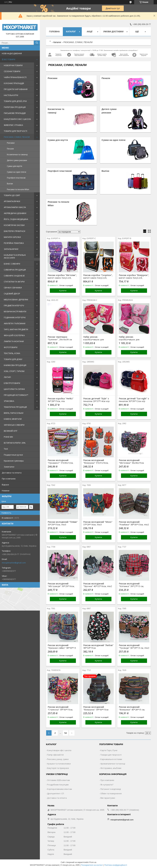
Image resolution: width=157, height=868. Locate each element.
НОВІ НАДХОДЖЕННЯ (12, 53)
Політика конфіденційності (116, 865)
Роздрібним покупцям (58, 785)
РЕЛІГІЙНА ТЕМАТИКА (14, 243)
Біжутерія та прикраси (58, 768)
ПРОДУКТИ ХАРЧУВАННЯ (16, 89)
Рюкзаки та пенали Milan (18, 189)
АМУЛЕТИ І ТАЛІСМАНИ (15, 323)
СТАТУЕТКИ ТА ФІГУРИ (14, 282)
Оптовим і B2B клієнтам (58, 780)
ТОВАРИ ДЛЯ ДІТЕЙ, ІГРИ (15, 101)
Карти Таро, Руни (109, 750)
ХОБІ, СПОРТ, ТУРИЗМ (14, 371)
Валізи (10, 184)
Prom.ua (93, 862)
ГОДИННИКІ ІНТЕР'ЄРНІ (15, 317)
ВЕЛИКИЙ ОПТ (11, 431)
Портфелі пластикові (16, 178)
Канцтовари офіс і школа (59, 750)
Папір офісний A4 (55, 755)
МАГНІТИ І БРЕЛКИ (12, 237)
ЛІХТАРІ (7, 377)
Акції (90, 32)
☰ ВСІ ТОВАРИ (9, 59)
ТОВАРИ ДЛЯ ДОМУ (13, 359)
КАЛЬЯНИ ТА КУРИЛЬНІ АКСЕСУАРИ (15, 256)
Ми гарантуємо (108, 798)
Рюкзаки (11, 143)
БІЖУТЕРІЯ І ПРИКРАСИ (14, 231)
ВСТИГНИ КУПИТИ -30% (15, 443)
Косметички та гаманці (17, 155)
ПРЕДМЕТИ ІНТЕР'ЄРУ (14, 306)
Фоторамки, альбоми (111, 768)
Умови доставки (113, 32)
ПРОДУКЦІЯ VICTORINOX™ (16, 395)
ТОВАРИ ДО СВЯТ (12, 195)
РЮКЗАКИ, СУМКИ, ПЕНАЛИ (17, 137)
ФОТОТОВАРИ (11, 347)
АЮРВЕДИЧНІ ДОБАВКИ (15, 213)
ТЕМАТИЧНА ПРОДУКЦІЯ (15, 407)
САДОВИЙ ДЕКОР (12, 294)
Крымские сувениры (14, 461)
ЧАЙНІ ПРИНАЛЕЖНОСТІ (15, 77)
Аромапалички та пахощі (113, 764)
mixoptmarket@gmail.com (14, 563)
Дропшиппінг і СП (56, 793)
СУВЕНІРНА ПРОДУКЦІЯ (15, 270)
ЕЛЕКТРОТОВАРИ (12, 383)
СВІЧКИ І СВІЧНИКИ (13, 288)
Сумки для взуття (14, 166)
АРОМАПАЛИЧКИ (12, 201)
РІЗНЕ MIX (8, 437)
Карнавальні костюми (111, 759)
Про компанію (9, 479)
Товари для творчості (111, 755)
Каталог (71, 32)
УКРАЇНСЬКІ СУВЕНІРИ (14, 425)
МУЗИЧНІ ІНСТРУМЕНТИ (15, 311)
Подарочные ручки (13, 455)
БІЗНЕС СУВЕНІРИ (12, 264)
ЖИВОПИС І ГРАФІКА (13, 125)
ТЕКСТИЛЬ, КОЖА (12, 353)
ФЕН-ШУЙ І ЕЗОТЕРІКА (14, 335)
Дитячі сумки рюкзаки (17, 160)
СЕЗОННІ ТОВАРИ (12, 71)
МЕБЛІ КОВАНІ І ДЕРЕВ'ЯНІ (16, 300)
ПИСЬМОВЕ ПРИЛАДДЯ (15, 113)
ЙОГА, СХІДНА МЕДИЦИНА (16, 219)
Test (6, 449)
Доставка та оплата (12, 473)
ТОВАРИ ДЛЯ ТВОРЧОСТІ (15, 131)
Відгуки (5, 485)
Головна (54, 32)
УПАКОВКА (9, 401)
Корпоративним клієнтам (59, 789)
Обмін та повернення (111, 793)
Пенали (10, 149)
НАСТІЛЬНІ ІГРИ (11, 95)
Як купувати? (107, 785)
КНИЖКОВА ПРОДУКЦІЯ (15, 365)
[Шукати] (37, 43)
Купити (63, 291)
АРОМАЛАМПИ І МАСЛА (15, 207)
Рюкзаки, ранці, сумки (58, 759)
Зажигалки (9, 467)
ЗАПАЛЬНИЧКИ (11, 249)
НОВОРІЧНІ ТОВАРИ (13, 65)
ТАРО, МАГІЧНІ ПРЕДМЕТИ (16, 329)
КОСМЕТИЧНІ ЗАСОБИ (14, 225)
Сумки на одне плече (17, 172)
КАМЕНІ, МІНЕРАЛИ (13, 419)
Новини (6, 491)
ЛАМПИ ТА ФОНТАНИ (14, 341)
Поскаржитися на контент (92, 865)
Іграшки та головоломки (59, 764)
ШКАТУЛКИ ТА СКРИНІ (14, 389)
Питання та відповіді (111, 789)
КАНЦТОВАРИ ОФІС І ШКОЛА (17, 119)
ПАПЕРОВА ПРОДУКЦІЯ (15, 107)
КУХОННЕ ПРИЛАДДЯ (14, 83)
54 (66, 733)
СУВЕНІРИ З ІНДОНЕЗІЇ (14, 276)
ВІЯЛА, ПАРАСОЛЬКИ (14, 413)
